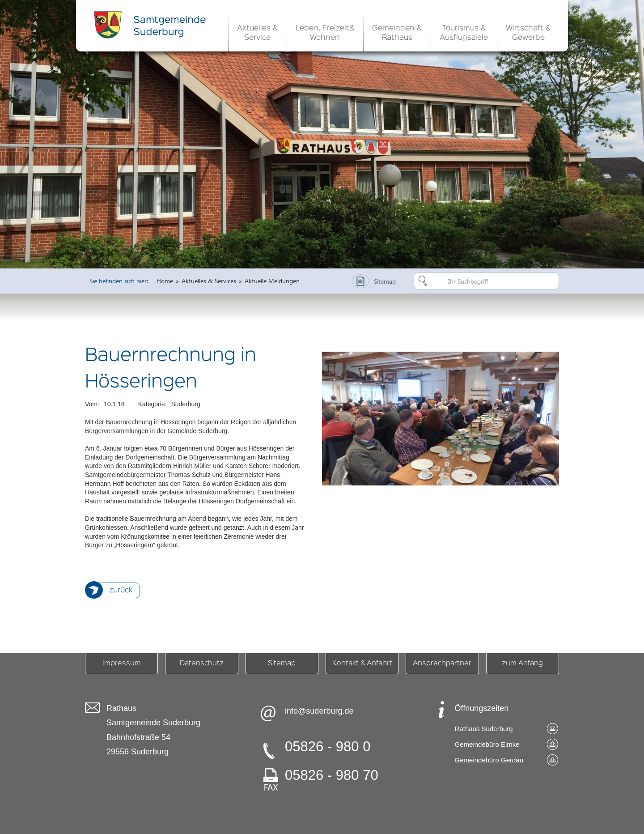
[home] (152, 25)
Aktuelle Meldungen (272, 281)
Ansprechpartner (442, 664)
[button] (257, 31)
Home (165, 281)
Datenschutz (202, 664)
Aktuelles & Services (209, 281)
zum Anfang (522, 664)
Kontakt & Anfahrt (362, 664)
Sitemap (282, 664)
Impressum (122, 664)
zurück (121, 590)
